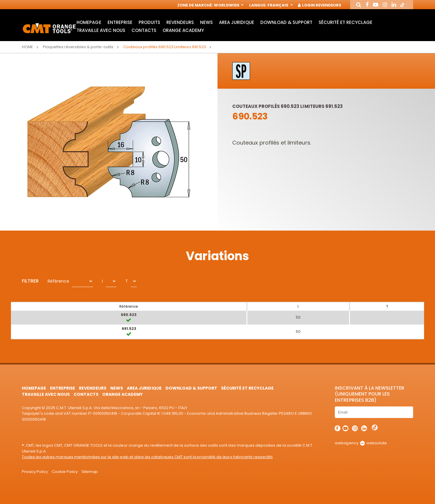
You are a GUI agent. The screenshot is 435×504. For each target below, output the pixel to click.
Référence (58, 281)
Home (27, 47)
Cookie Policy (65, 472)
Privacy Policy (35, 472)
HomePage (89, 22)
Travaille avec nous (101, 30)
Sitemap (90, 472)
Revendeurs (180, 22)
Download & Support (286, 22)
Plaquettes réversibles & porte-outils (78, 47)
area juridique (236, 22)
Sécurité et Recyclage (345, 22)
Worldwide (228, 5)
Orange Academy (183, 30)
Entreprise (120, 22)
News (206, 22)
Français (279, 5)
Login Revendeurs (320, 5)
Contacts (144, 30)
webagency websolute (361, 443)
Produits (149, 22)
